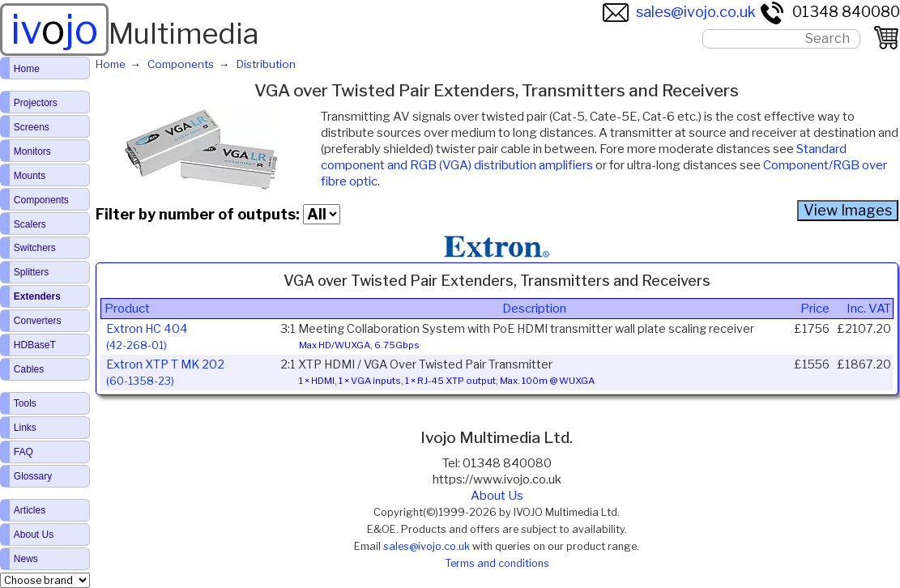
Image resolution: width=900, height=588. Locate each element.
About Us (497, 496)
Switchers (35, 248)
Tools (25, 403)
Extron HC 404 (147, 337)
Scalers (30, 224)
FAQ (23, 452)
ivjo (54, 29)
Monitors (32, 151)
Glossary (33, 476)
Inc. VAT (869, 309)
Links (25, 428)
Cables (29, 369)
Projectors (36, 103)
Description (534, 309)
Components (41, 200)
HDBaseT (35, 345)
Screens (32, 127)
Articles (30, 510)
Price (815, 309)
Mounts (30, 176)
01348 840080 (830, 12)
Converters (38, 321)
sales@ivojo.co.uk (679, 12)
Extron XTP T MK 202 (165, 372)
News (26, 559)
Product (127, 309)
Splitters (31, 272)
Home (27, 69)
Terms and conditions (497, 563)
